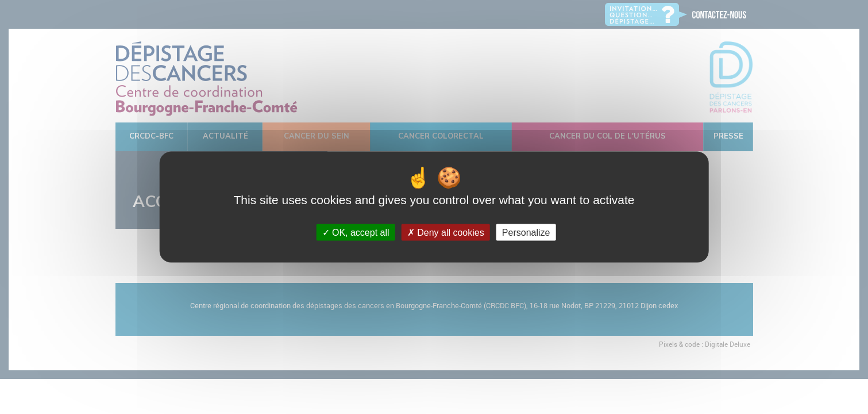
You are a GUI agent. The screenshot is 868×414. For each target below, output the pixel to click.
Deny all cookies (446, 232)
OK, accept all (356, 232)
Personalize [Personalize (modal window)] (526, 232)
